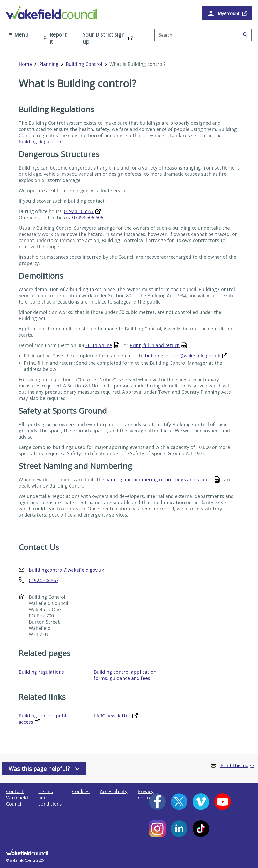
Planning (49, 64)
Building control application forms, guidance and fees (125, 675)
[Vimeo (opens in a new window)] (201, 802)
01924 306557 (79, 211)
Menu (19, 35)
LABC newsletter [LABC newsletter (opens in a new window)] (112, 716)
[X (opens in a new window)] (179, 802)
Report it (55, 38)
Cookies (81, 791)
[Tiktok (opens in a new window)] (201, 829)
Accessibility (114, 791)
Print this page (237, 765)
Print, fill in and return (155, 345)
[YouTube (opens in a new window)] (223, 802)
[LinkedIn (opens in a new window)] (179, 829)
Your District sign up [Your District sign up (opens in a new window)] (104, 38)
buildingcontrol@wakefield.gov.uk (183, 356)
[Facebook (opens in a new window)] (157, 802)
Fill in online (99, 345)
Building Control (84, 64)
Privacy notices (146, 794)
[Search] (245, 35)
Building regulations (41, 672)
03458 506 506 (88, 217)
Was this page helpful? (44, 768)
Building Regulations (42, 142)
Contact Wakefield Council (17, 798)
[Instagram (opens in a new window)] (157, 829)
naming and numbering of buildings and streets (159, 479)
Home (25, 64)
